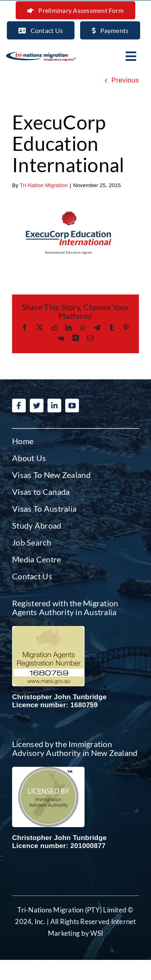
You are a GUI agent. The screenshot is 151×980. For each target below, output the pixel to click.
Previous (125, 80)
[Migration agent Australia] (48, 629)
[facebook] (19, 406)
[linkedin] (54, 406)
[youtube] (72, 406)
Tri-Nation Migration (44, 185)
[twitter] (37, 406)
